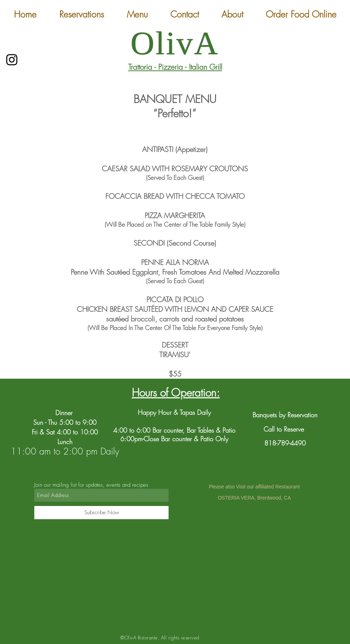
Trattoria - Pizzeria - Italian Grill (175, 67)
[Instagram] (12, 60)
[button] (137, 14)
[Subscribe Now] (101, 513)
